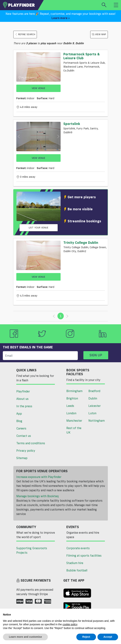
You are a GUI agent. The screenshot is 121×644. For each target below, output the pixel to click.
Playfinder (23, 391)
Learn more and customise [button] (25, 637)
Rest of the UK (74, 430)
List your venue (39, 228)
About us (22, 399)
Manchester (74, 421)
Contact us (24, 436)
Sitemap (22, 458)
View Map (99, 34)
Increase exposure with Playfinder (39, 477)
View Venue (38, 88)
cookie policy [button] (70, 624)
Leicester (95, 406)
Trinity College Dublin (81, 242)
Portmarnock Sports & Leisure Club (82, 56)
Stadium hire (75, 563)
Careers (21, 428)
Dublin (93, 398)
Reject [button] (86, 637)
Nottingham (97, 421)
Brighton (72, 398)
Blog (19, 421)
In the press (24, 406)
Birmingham (74, 391)
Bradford (94, 391)
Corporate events (78, 548)
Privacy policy (26, 451)
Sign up (96, 355)
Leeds (70, 406)
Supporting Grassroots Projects (32, 550)
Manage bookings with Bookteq (37, 496)
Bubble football (77, 570)
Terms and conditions (31, 443)
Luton (92, 413)
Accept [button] (108, 637)
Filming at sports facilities (84, 556)
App (19, 414)
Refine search (25, 34)
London (71, 413)
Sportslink (72, 124)
